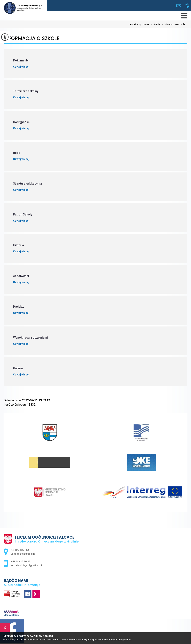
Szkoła (155, 25)
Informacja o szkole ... (174, 25)
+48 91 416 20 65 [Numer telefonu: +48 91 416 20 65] (21, 561)
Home (146, 24)
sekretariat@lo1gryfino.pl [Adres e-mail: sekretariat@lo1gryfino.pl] (26, 565)
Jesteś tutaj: (136, 24)
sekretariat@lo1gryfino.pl (179, 6)
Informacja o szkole (32, 38)
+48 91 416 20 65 (187, 6)
